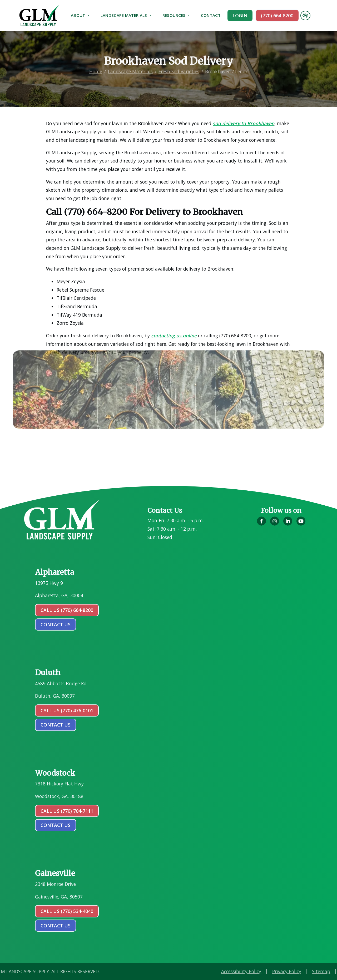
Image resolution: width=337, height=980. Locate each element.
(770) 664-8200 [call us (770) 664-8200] (277, 16)
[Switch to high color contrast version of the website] (305, 16)
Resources (176, 15)
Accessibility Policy (284, 971)
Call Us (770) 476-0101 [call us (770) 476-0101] (67, 710)
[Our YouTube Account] (301, 524)
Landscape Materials (126, 15)
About (80, 15)
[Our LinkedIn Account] (288, 524)
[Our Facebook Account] (261, 524)
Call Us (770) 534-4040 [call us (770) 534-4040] (67, 911)
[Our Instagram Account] (275, 524)
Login (240, 16)
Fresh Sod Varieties (179, 66)
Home (96, 66)
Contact (211, 15)
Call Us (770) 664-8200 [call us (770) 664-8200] (67, 610)
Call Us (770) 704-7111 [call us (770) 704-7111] (67, 811)
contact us (56, 624)
